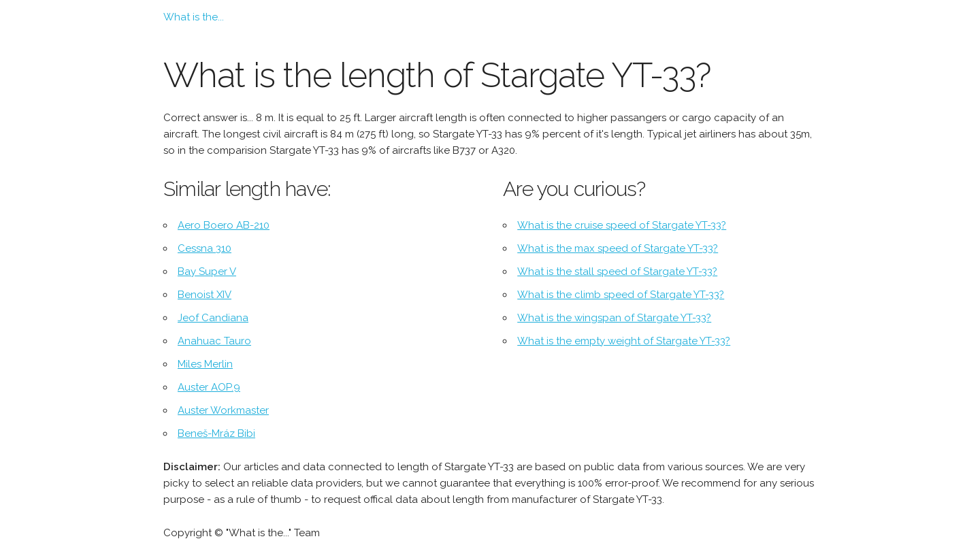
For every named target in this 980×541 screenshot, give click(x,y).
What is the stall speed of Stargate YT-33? (617, 272)
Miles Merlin (205, 364)
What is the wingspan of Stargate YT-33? (614, 318)
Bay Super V (207, 272)
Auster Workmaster (223, 410)
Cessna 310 (205, 248)
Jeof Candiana (213, 318)
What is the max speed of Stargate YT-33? (618, 248)
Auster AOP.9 (209, 387)
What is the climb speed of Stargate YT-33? (621, 295)
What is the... (194, 17)
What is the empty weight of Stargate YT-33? (624, 341)
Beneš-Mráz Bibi (216, 433)
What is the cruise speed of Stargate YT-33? (622, 225)
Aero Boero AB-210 (224, 225)
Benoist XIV (205, 295)
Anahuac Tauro (214, 341)
